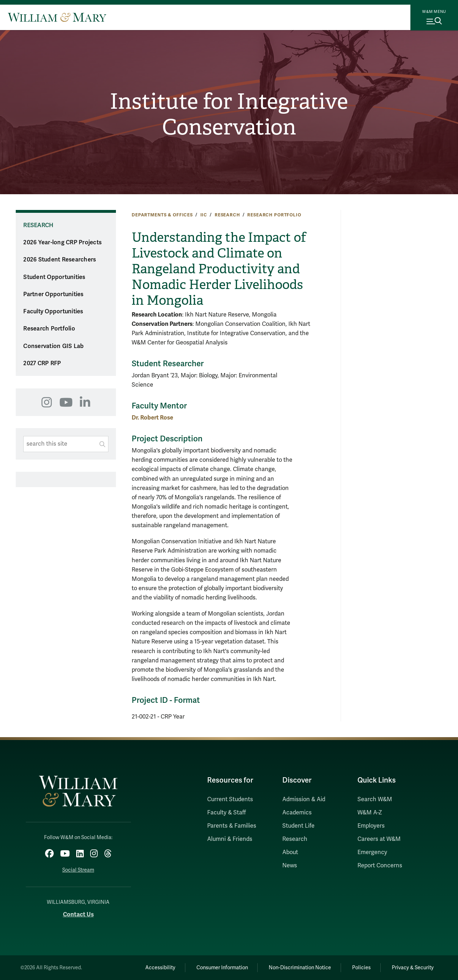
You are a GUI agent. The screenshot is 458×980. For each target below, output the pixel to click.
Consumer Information (222, 968)
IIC (204, 215)
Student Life (298, 826)
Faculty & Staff (226, 813)
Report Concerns (380, 866)
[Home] (57, 17)
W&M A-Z (370, 813)
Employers (371, 826)
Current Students (230, 799)
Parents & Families (232, 826)
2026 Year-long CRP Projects (62, 242)
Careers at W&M (379, 839)
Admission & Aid (304, 799)
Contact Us (78, 914)
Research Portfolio (274, 215)
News (290, 866)
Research (227, 215)
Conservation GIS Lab (53, 346)
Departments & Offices (162, 215)
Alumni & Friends (230, 839)
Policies (361, 968)
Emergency (372, 852)
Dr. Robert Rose (152, 418)
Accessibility (160, 968)
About (290, 852)
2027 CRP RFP (42, 363)
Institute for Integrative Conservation (229, 114)
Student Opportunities (54, 277)
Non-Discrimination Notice (300, 968)
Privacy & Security (413, 968)
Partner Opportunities (53, 294)
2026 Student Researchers (60, 260)
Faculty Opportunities (53, 312)
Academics (297, 813)
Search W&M (375, 799)
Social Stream (78, 870)
